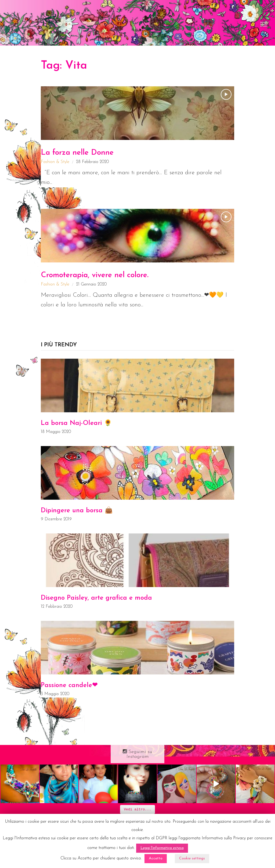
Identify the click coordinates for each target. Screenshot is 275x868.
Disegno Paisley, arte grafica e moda (96, 598)
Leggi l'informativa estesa (162, 848)
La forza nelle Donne (77, 153)
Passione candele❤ (69, 685)
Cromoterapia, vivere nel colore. (95, 275)
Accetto (156, 858)
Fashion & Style (55, 162)
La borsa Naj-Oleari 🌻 (76, 423)
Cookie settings (192, 858)
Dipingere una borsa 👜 (77, 511)
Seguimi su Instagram (137, 754)
